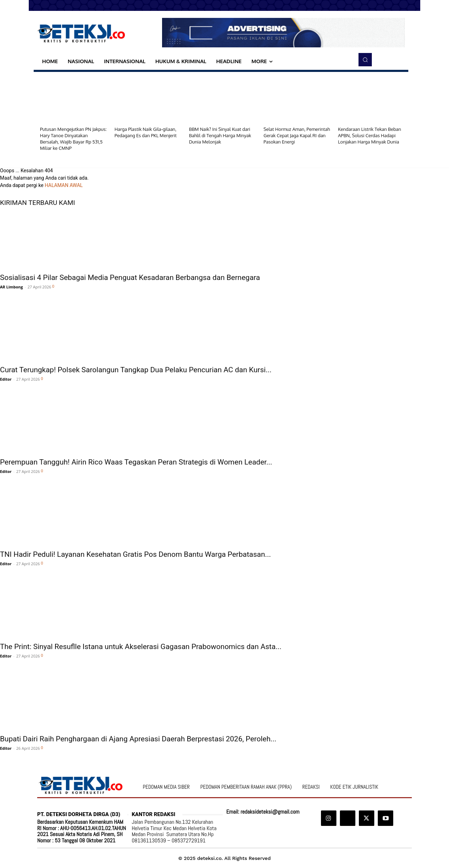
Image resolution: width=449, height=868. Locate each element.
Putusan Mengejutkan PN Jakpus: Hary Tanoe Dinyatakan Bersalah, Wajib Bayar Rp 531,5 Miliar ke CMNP (73, 139)
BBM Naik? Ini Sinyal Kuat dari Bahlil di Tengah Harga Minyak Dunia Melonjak (220, 135)
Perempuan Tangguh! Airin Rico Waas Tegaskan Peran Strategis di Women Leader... (136, 462)
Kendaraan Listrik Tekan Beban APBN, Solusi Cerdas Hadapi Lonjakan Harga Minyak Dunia (370, 135)
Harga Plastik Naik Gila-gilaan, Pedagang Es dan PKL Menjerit (145, 132)
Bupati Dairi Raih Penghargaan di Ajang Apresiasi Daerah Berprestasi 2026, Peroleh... (138, 739)
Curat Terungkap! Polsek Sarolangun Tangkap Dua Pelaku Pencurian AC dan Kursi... (136, 370)
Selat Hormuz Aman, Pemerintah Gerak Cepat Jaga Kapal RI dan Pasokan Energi (297, 135)
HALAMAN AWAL (63, 185)
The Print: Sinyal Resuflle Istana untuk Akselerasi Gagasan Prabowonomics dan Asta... (141, 647)
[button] (365, 60)
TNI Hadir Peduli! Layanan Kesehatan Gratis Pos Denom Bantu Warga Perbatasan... (135, 554)
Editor (6, 379)
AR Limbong (11, 287)
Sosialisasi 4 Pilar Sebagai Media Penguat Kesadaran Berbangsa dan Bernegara (130, 278)
